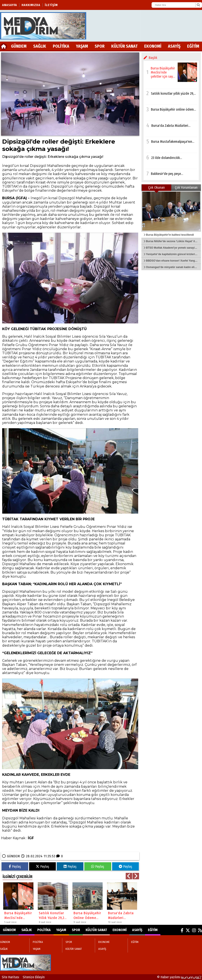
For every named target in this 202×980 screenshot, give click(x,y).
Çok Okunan (156, 187)
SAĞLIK (40, 46)
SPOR (100, 46)
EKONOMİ (153, 46)
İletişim (51, 5)
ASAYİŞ (174, 46)
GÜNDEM (19, 46)
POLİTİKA (61, 46)
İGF (31, 838)
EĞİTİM (193, 46)
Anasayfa (10, 5)
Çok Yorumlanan (186, 187)
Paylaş (15, 866)
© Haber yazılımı (180, 977)
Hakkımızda (31, 5)
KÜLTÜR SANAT (124, 46)
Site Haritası (10, 977)
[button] (129, 876)
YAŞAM (82, 46)
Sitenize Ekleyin (34, 977)
